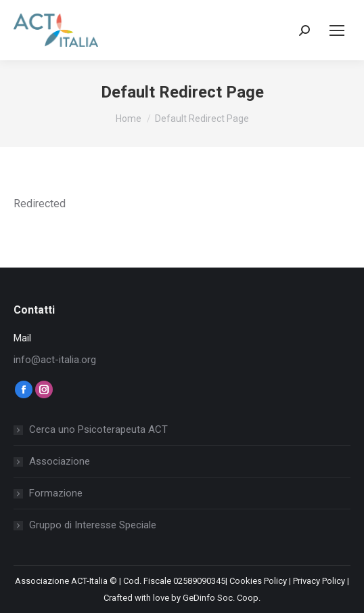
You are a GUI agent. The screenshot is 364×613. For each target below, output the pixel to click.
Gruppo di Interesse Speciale (93, 525)
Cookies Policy (258, 581)
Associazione (60, 461)
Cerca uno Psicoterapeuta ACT (98, 429)
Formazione (56, 493)
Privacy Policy (319, 581)
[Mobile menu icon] (337, 30)
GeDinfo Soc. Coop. (222, 598)
